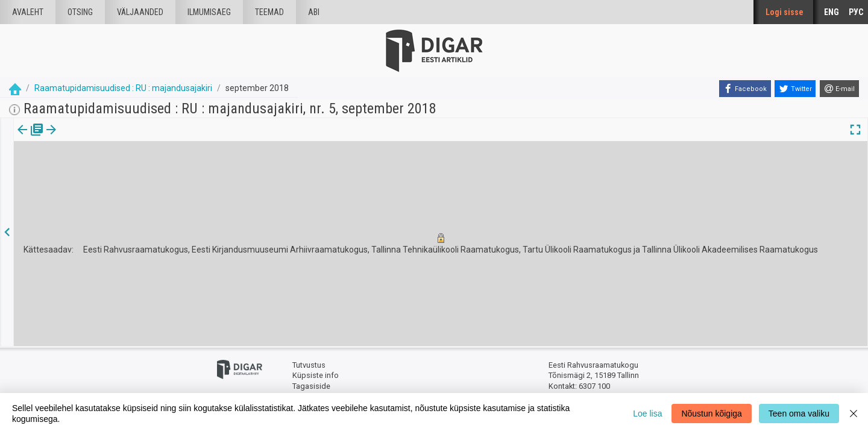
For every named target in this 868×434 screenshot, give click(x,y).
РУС (856, 12)
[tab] (30, 138)
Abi (314, 12)
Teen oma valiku (799, 414)
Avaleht (28, 12)
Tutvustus (309, 365)
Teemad (269, 12)
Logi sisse (785, 12)
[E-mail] (839, 89)
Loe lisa (647, 414)
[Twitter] (795, 89)
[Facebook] (745, 89)
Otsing (80, 12)
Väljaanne (30, 138)
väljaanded (140, 12)
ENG (832, 12)
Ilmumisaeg (209, 12)
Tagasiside (311, 386)
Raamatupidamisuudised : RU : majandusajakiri (123, 88)
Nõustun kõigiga (711, 414)
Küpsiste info (316, 375)
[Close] (854, 414)
